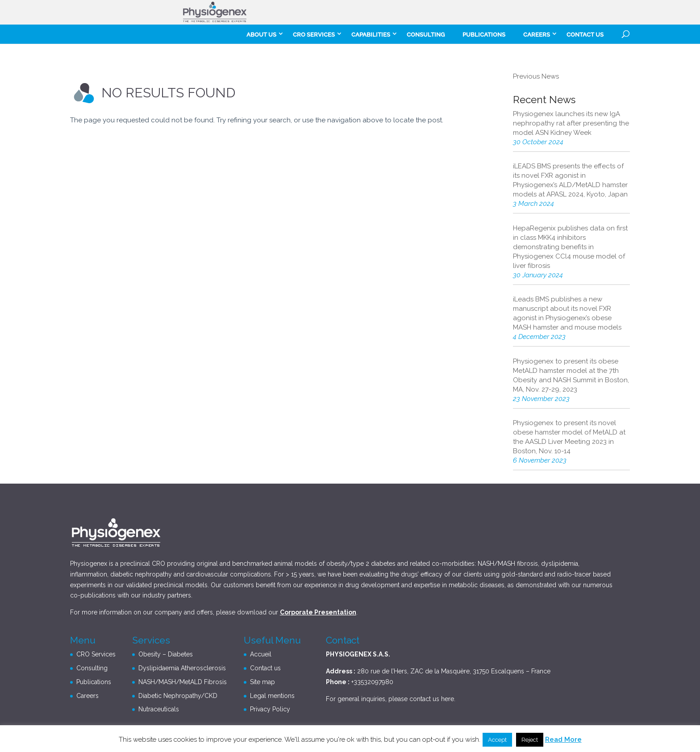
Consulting (426, 35)
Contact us (585, 35)
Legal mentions (272, 696)
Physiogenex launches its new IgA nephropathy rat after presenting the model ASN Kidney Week (571, 123)
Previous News (536, 76)
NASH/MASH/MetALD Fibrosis (183, 682)
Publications (484, 35)
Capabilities (371, 35)
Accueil (261, 654)
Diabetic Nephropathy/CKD (178, 696)
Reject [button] (530, 740)
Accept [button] (497, 740)
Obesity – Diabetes (166, 654)
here (448, 699)
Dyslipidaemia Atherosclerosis (182, 668)
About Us (261, 35)
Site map (262, 682)
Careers (87, 696)
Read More (563, 739)
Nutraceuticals (159, 709)
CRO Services (314, 35)
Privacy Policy (270, 709)
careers (537, 35)
